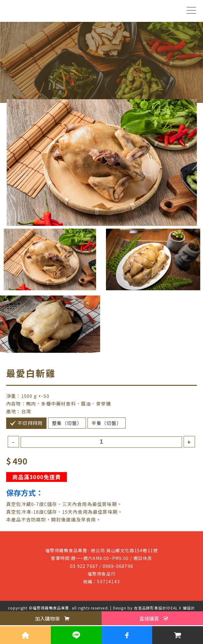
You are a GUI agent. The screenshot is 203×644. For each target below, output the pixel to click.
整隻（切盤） (67, 423)
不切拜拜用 (30, 423)
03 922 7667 (84, 566)
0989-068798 (118, 566)
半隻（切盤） (106, 423)
